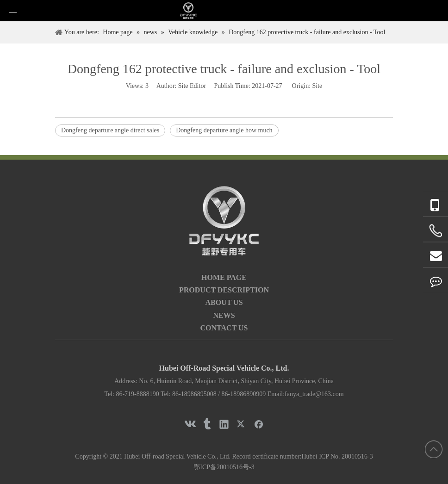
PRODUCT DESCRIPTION (224, 290)
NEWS (224, 315)
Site (317, 86)
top (434, 449)
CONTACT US (224, 328)
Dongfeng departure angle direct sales (110, 130)
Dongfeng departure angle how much (224, 130)
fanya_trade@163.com (314, 394)
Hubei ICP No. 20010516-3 (337, 456)
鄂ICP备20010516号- (222, 467)
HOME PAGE (224, 277)
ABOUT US (224, 302)
